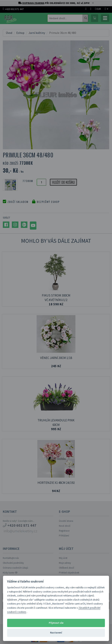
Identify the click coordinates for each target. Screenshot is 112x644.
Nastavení (56, 633)
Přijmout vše (56, 623)
